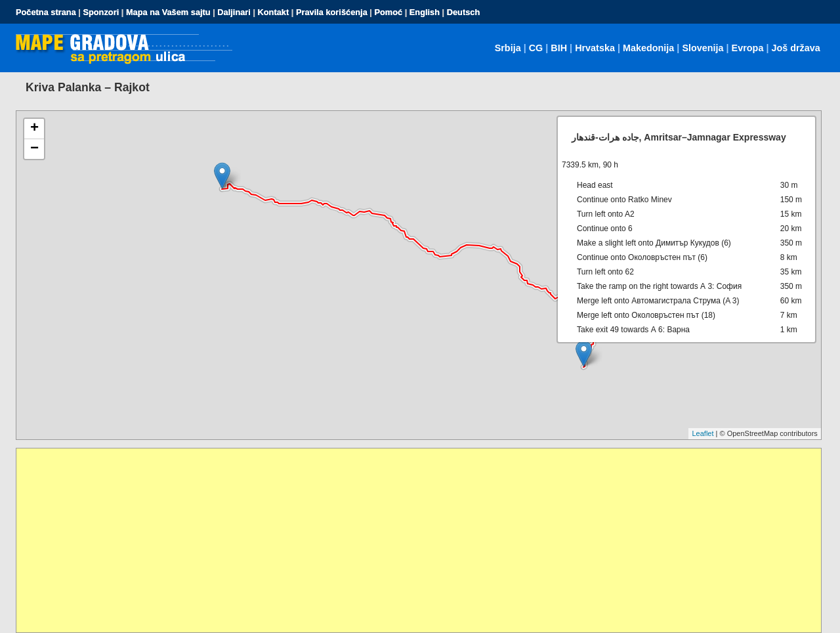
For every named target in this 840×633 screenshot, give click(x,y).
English (425, 12)
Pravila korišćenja (332, 12)
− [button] (34, 149)
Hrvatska (595, 48)
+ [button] (34, 129)
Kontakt (274, 12)
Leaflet (703, 433)
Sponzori (101, 12)
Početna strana (46, 12)
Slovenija (703, 48)
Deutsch (464, 12)
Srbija (508, 48)
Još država (795, 48)
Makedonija (648, 48)
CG (536, 48)
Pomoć (388, 12)
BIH (559, 48)
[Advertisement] (410, 540)
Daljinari (234, 12)
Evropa (748, 48)
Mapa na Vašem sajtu (168, 12)
